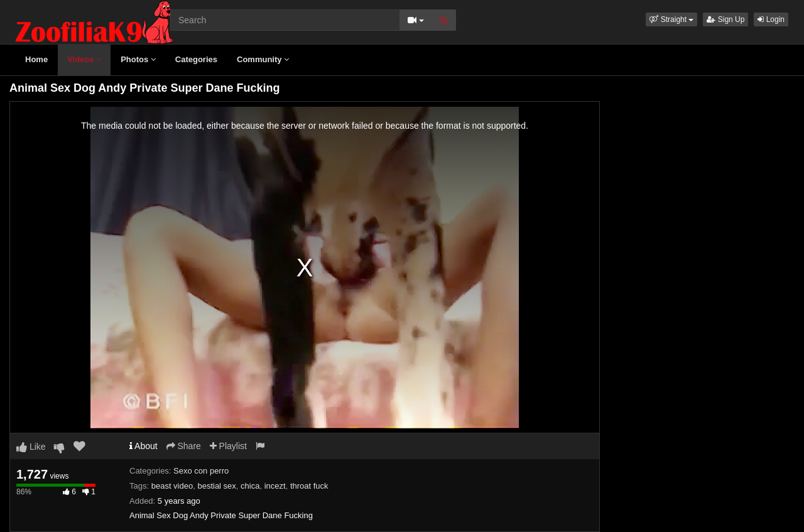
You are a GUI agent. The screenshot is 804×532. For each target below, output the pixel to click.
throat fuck (309, 486)
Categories (196, 59)
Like (31, 447)
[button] (671, 19)
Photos (138, 59)
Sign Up (725, 19)
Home (36, 59)
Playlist (228, 446)
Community (263, 59)
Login (771, 19)
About (144, 446)
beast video (172, 486)
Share (184, 446)
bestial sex (216, 486)
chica (250, 486)
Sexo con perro (201, 471)
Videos (84, 59)
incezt (275, 486)
